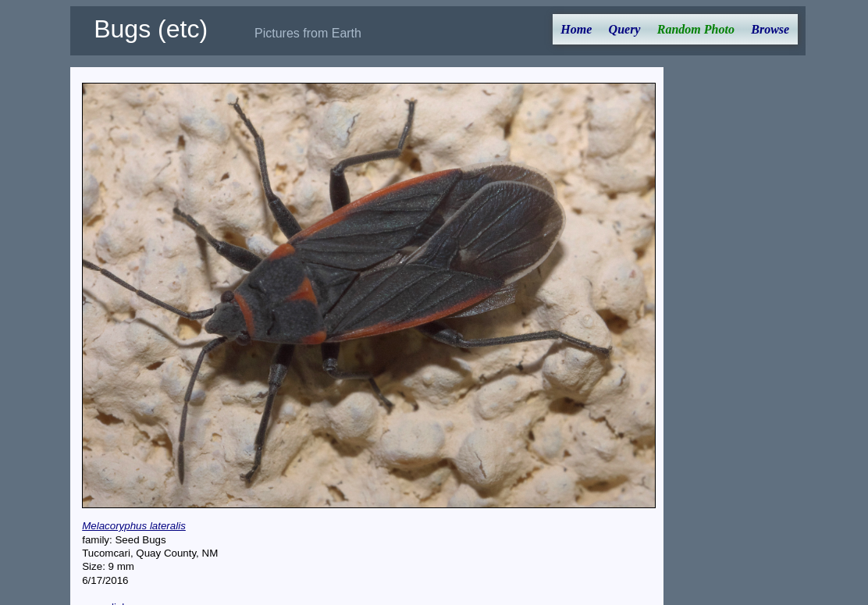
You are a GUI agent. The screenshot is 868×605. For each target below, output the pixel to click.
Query (625, 29)
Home (576, 29)
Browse (770, 29)
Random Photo (696, 29)
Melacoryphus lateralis (134, 526)
